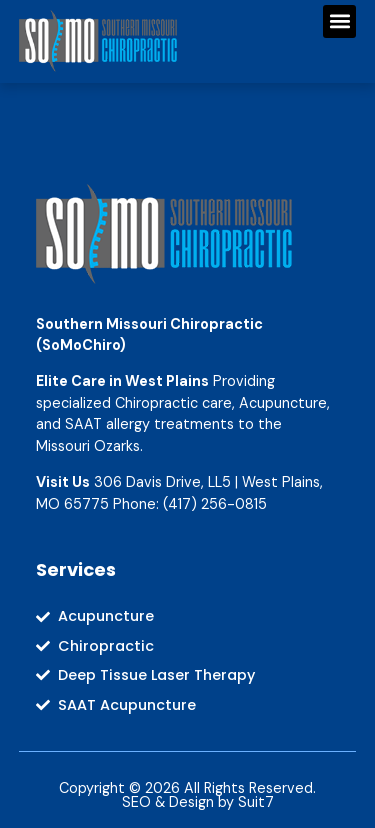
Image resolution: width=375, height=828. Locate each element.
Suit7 (256, 802)
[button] (339, 21)
